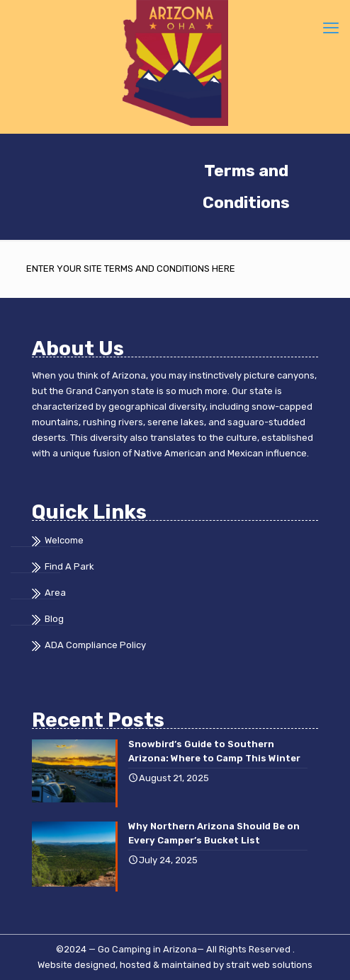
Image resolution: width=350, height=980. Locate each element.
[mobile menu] (331, 28)
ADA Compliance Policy (95, 645)
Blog (54, 619)
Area (55, 593)
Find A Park (69, 566)
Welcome (64, 540)
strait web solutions (269, 965)
